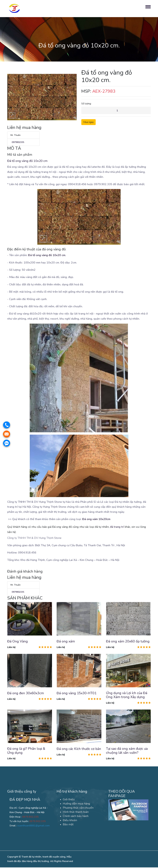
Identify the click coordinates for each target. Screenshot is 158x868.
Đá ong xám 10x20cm (96, 519)
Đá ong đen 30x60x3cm (26, 693)
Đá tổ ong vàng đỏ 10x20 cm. (47, 255)
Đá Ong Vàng (18, 642)
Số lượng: (86, 104)
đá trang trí (117, 527)
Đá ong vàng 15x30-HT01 (77, 693)
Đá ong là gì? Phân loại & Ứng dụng (26, 751)
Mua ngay (88, 122)
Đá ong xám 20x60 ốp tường (128, 642)
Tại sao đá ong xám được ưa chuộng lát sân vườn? (127, 751)
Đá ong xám (66, 642)
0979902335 (17, 142)
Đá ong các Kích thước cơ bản (79, 749)
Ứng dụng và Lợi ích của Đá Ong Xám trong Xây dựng (127, 695)
